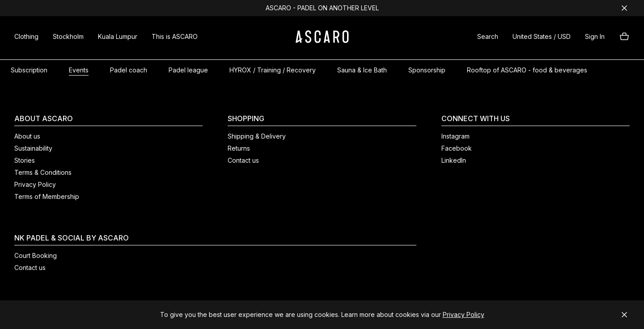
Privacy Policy (464, 314)
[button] (488, 38)
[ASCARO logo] (322, 40)
